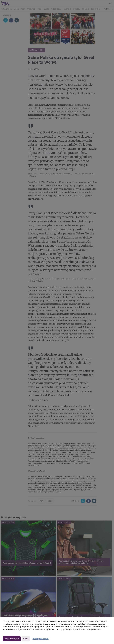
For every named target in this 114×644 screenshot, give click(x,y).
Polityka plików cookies (40, 639)
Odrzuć (26, 639)
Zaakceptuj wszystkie (12, 639)
